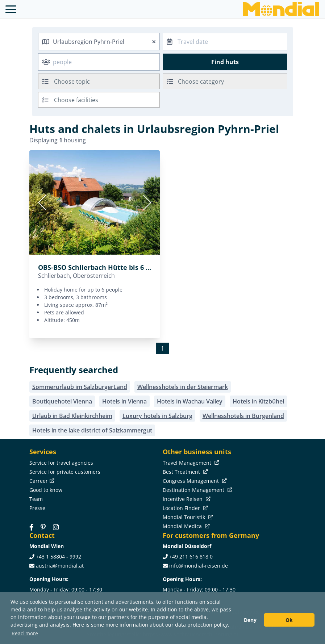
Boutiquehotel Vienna (62, 401)
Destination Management (197, 490)
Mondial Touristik (187, 517)
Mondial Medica (186, 526)
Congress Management (194, 481)
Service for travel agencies (61, 463)
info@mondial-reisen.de (199, 566)
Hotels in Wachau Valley (190, 401)
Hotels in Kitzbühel (258, 401)
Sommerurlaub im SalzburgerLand (80, 387)
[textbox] (225, 80)
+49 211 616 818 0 (191, 557)
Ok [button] (289, 620)
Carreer (41, 481)
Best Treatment (185, 472)
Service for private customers (65, 472)
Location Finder (185, 508)
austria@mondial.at (60, 566)
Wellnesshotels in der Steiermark (183, 387)
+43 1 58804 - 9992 (59, 557)
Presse (37, 508)
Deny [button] (250, 620)
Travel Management (190, 463)
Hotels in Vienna (124, 401)
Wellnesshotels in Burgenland (243, 416)
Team (36, 499)
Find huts (225, 62)
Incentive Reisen (186, 499)
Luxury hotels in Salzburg (157, 416)
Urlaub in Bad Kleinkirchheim (72, 416)
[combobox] (99, 42)
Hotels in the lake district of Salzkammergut (92, 430)
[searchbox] (108, 81)
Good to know (46, 490)
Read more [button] (25, 633)
